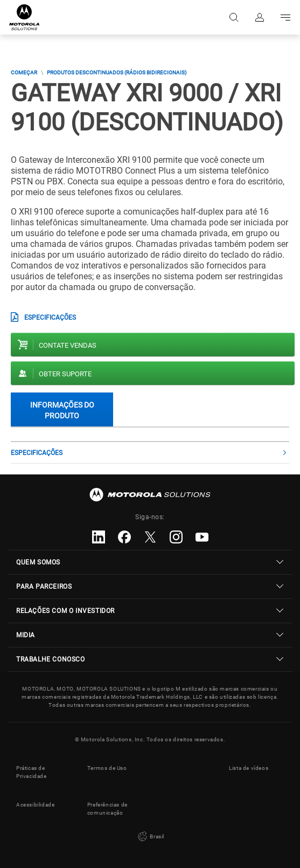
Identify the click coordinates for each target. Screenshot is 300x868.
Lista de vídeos (249, 768)
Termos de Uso (107, 768)
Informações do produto (62, 410)
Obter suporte (65, 374)
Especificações (50, 318)
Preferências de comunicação (107, 809)
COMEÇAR (24, 73)
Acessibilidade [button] (35, 805)
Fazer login (260, 17)
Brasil (150, 837)
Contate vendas (68, 345)
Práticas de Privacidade (32, 772)
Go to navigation (285, 17)
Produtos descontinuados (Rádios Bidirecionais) (117, 73)
